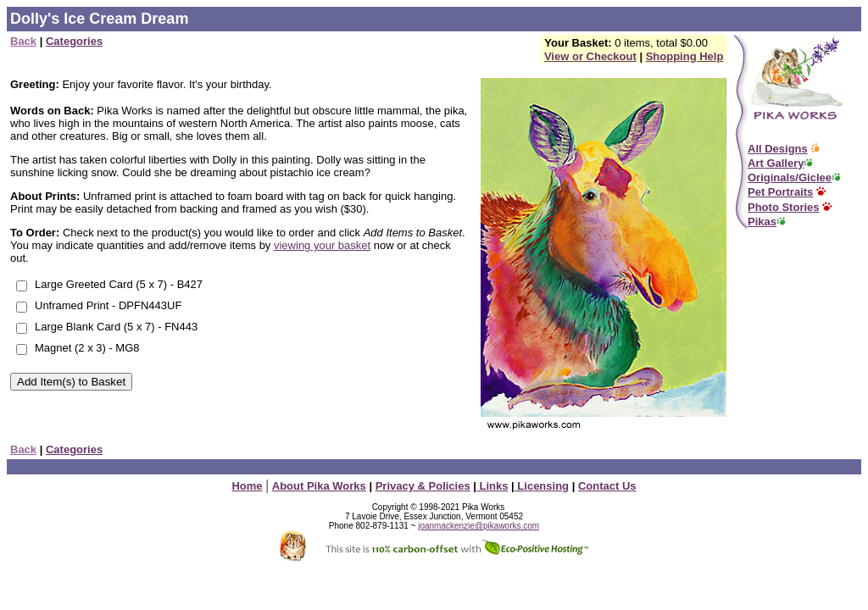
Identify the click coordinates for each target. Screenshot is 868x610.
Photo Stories (784, 207)
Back (23, 41)
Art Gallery (776, 163)
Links (492, 486)
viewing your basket (322, 245)
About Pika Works (319, 486)
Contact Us (607, 486)
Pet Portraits (780, 192)
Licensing (542, 486)
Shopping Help (685, 56)
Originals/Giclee (790, 177)
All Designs (778, 149)
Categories (74, 41)
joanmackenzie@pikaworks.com (479, 526)
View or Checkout (590, 56)
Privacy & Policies (423, 486)
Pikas (762, 222)
